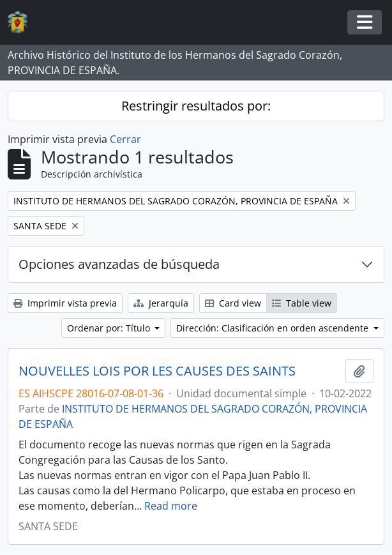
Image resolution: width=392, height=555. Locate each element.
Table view (302, 303)
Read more (171, 506)
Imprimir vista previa (65, 303)
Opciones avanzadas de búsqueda (119, 264)
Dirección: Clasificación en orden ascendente (274, 328)
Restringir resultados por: (196, 106)
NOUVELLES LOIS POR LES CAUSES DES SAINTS (157, 371)
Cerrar (125, 139)
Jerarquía (161, 303)
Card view (233, 303)
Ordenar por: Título (110, 328)
